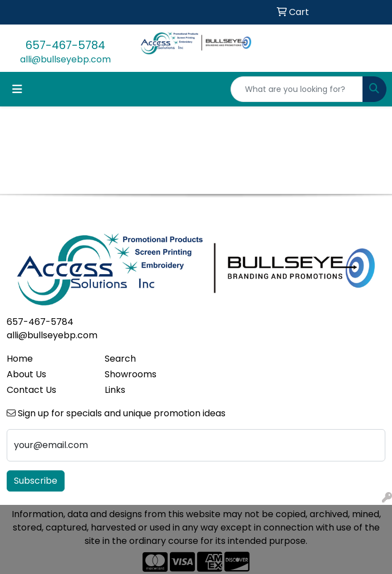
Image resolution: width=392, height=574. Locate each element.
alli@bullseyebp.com (65, 59)
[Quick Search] (297, 89)
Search (120, 359)
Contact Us (31, 390)
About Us (26, 374)
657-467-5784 (65, 45)
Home (20, 359)
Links (115, 390)
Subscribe (36, 481)
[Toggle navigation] (17, 89)
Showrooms (131, 374)
